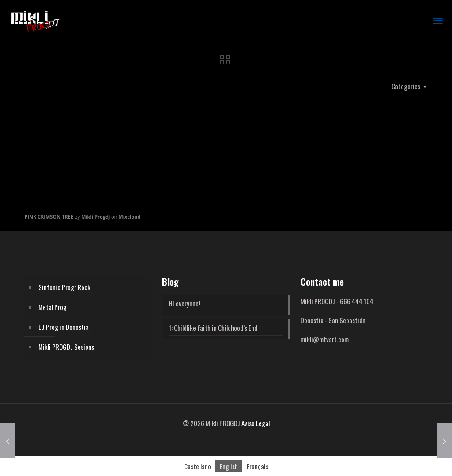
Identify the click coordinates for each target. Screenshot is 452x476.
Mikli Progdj (96, 217)
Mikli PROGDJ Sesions (66, 347)
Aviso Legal (256, 423)
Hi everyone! (184, 303)
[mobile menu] (438, 20)
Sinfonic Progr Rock (64, 287)
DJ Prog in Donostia (64, 327)
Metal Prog (53, 307)
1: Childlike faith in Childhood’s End (213, 328)
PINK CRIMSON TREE (49, 217)
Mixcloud (129, 217)
